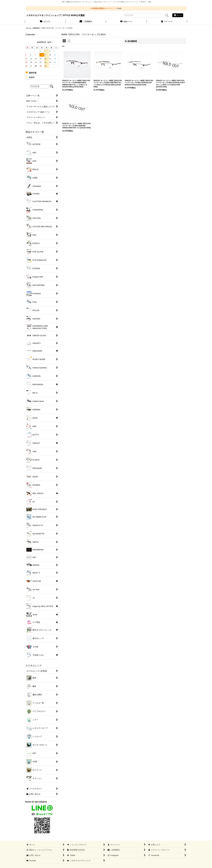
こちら (119, 8)
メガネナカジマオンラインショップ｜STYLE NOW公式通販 (56, 15)
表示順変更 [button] (131, 41)
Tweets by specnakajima (36, 802)
